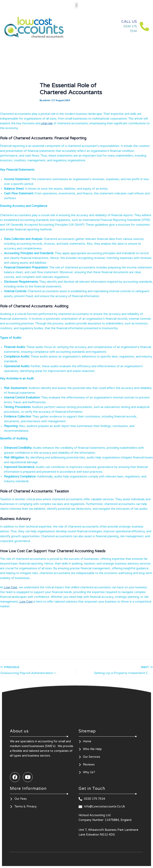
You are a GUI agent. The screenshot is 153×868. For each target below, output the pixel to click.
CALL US (128, 22)
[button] (76, 5)
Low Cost (10, 587)
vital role (47, 123)
